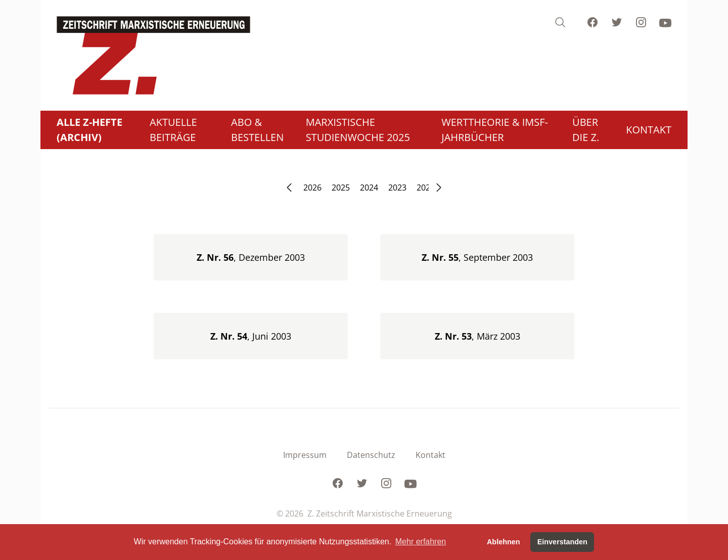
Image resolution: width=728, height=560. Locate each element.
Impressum (305, 455)
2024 (369, 188)
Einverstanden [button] (562, 542)
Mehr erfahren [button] (421, 542)
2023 (397, 188)
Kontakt (430, 455)
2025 (341, 188)
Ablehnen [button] (504, 542)
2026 (312, 188)
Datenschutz (371, 455)
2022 (426, 188)
